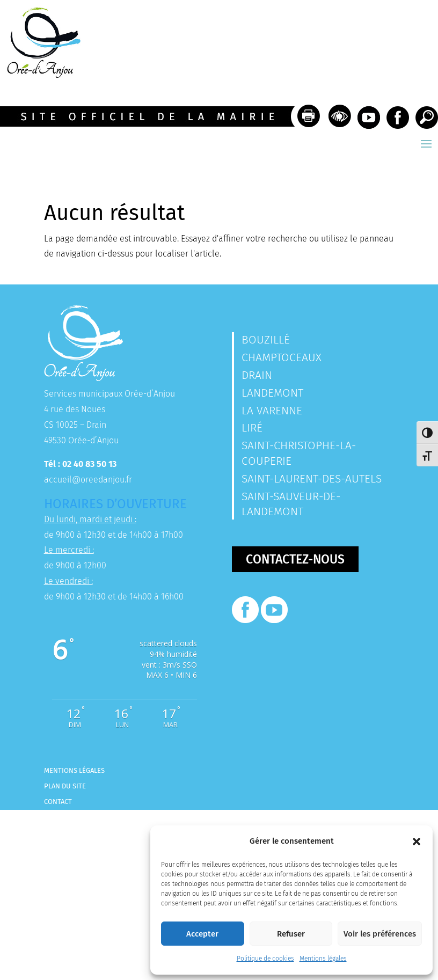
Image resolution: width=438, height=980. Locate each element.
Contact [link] (58, 802)
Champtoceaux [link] (282, 357)
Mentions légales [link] (323, 959)
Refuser (291, 934)
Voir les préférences (380, 934)
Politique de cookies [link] (265, 959)
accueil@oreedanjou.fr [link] (88, 480)
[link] (40, 75)
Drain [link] (257, 375)
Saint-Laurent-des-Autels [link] (312, 479)
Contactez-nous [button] (295, 559)
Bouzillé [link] (266, 340)
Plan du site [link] (65, 786)
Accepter (202, 934)
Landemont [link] (272, 393)
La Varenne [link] (272, 411)
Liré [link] (252, 428)
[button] (417, 842)
